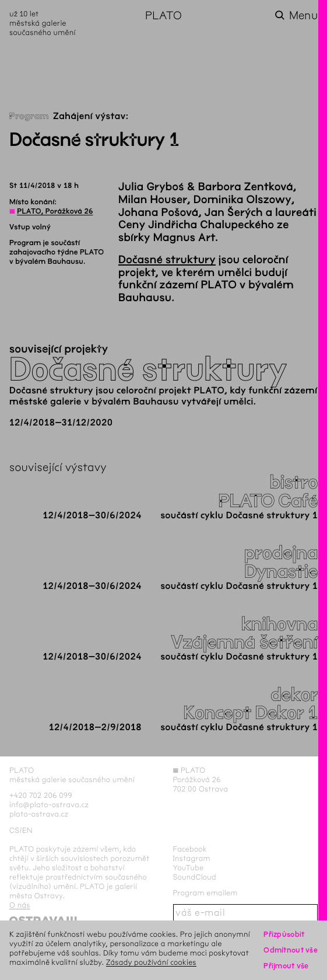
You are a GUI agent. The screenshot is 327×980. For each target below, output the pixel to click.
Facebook (190, 849)
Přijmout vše (286, 966)
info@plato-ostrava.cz (49, 805)
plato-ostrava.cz (39, 814)
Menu (303, 15)
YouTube (189, 868)
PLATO (163, 15)
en (27, 830)
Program (29, 116)
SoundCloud (195, 877)
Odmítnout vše (291, 950)
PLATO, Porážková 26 (55, 211)
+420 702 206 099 (41, 795)
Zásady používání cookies (151, 962)
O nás (20, 905)
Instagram (192, 858)
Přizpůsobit (284, 934)
